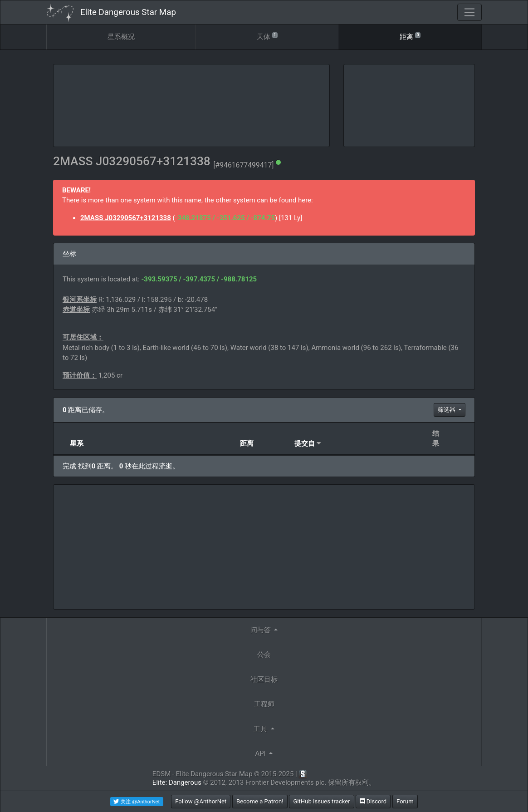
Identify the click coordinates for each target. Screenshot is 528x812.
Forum (405, 801)
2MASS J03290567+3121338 (126, 218)
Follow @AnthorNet (201, 801)
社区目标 (264, 679)
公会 (264, 655)
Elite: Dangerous (177, 782)
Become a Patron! (260, 801)
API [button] (262, 753)
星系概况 (121, 37)
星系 (77, 443)
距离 (410, 36)
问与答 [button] (262, 630)
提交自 (305, 443)
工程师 (264, 704)
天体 (267, 36)
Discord (373, 801)
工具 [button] (261, 729)
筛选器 (447, 410)
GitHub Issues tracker (321, 801)
